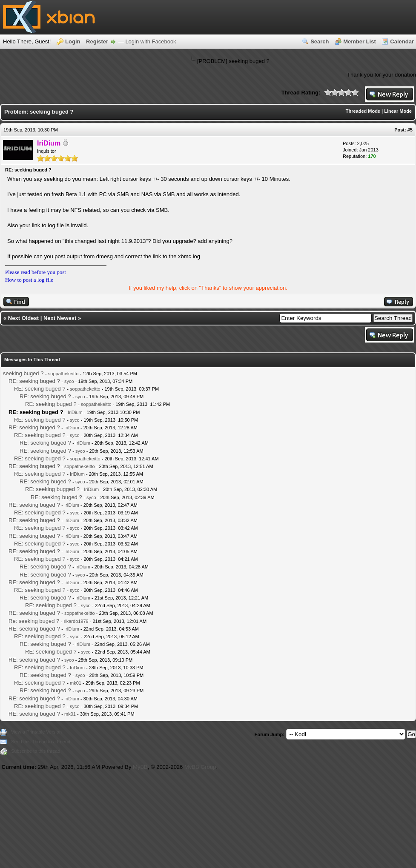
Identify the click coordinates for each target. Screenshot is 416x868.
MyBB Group (200, 767)
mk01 (76, 683)
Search (320, 41)
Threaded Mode (363, 111)
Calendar (402, 41)
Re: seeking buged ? (34, 621)
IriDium (75, 412)
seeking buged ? (23, 373)
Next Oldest (23, 318)
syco (69, 381)
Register (97, 41)
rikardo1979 (76, 621)
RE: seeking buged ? (34, 381)
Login (73, 41)
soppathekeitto (63, 374)
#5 (410, 130)
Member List (360, 41)
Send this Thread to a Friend (41, 742)
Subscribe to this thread (36, 751)
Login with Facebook (151, 41)
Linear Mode (398, 111)
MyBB (140, 767)
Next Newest (60, 318)
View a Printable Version (36, 732)
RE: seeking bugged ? (52, 489)
